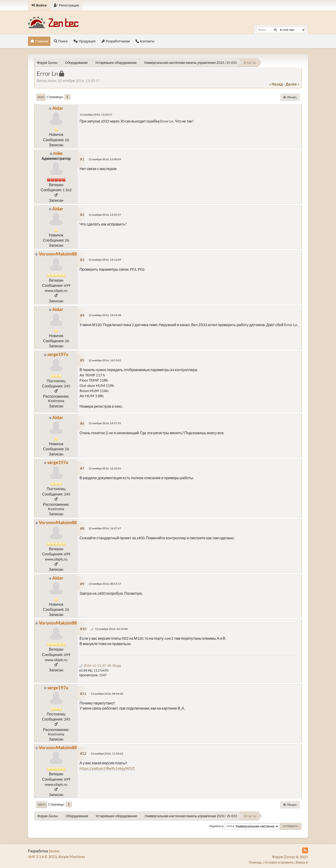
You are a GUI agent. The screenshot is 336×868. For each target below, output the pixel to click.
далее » (292, 84)
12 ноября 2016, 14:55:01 (105, 360)
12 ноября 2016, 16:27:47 (105, 528)
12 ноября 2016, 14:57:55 (105, 423)
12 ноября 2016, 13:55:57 (105, 215)
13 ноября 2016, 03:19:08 (111, 629)
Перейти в (216, 826)
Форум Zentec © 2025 (290, 857)
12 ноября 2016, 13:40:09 (105, 159)
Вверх (42, 805)
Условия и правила (279, 862)
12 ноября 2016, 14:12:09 (105, 260)
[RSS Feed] (305, 850)
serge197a (58, 354)
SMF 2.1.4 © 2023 (42, 856)
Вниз (41, 97)
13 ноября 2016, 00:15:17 (105, 584)
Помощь (255, 862)
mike (58, 153)
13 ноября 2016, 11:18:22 (107, 754)
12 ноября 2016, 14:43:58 (105, 315)
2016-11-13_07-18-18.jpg (100, 665)
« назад (276, 84)
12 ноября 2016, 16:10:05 (105, 468)
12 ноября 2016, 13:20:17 (96, 114)
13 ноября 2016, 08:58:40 (107, 694)
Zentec (54, 851)
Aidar (58, 108)
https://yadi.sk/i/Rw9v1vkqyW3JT (107, 768)
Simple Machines (72, 856)
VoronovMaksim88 (58, 254)
